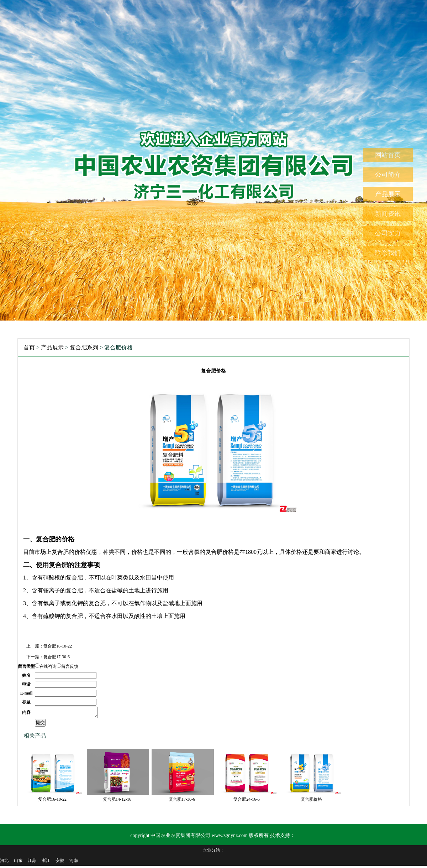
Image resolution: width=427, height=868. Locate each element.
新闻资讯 (388, 214)
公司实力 (388, 233)
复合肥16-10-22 (58, 646)
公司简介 (388, 175)
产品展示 (388, 194)
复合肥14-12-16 (117, 801)
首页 (29, 347)
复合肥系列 (84, 347)
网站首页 (388, 155)
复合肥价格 (311, 801)
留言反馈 (70, 666)
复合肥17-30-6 (57, 657)
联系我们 (388, 253)
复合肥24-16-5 (247, 801)
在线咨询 (48, 666)
